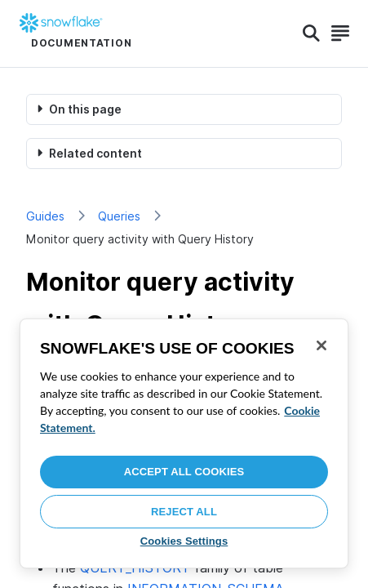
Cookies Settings (184, 541)
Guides (45, 216)
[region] (184, 443)
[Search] (311, 33)
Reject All (184, 512)
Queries (119, 216)
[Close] (321, 345)
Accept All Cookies (184, 472)
